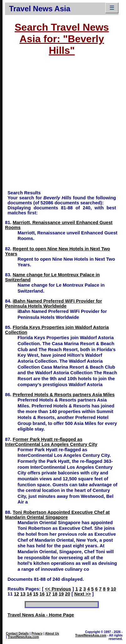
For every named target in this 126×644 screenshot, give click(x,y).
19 (61, 594)
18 (55, 594)
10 (113, 589)
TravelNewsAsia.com (24, 637)
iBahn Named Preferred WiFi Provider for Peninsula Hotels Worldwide (53, 304)
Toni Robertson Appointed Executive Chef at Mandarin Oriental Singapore (57, 515)
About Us (52, 634)
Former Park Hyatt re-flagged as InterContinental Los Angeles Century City (51, 442)
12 (16, 594)
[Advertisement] (59, 126)
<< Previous (58, 589)
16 (42, 594)
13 (23, 594)
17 (48, 594)
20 (68, 594)
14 (29, 594)
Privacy (37, 634)
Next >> (83, 594)
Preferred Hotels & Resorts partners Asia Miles (64, 395)
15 (36, 594)
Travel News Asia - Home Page (41, 615)
